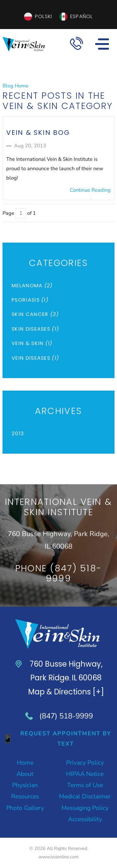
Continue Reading (90, 190)
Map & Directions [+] (66, 692)
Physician (25, 785)
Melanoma (32, 286)
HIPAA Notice (85, 774)
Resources (25, 796)
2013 (18, 434)
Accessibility (85, 819)
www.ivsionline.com (58, 857)
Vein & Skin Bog (38, 133)
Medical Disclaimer (85, 796)
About (25, 774)
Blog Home (15, 86)
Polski (44, 16)
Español (82, 16)
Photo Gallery (25, 808)
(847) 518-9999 (66, 716)
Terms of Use (85, 785)
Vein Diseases (35, 358)
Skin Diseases (35, 329)
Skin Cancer (35, 314)
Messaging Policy (85, 808)
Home (25, 763)
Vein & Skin (32, 343)
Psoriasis (30, 300)
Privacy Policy (85, 763)
